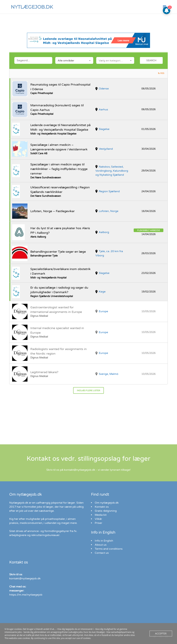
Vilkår (98, 519)
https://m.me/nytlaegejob (26, 595)
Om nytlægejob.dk (107, 503)
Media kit (101, 515)
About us (101, 545)
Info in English (104, 541)
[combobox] (74, 60)
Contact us (102, 553)
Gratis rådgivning (106, 511)
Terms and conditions (109, 549)
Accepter (161, 634)
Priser (98, 523)
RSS (162, 73)
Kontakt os (102, 507)
